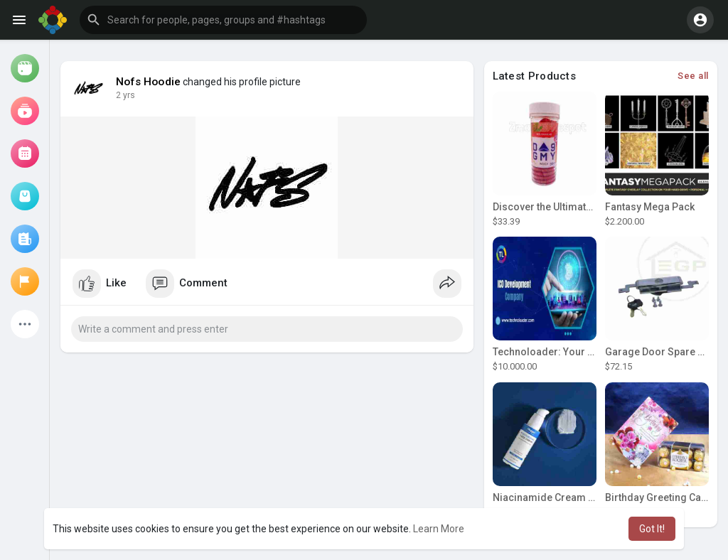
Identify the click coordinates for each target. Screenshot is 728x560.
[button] (223, 20)
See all (693, 76)
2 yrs (125, 95)
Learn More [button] (439, 529)
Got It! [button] (652, 529)
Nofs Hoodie (148, 82)
